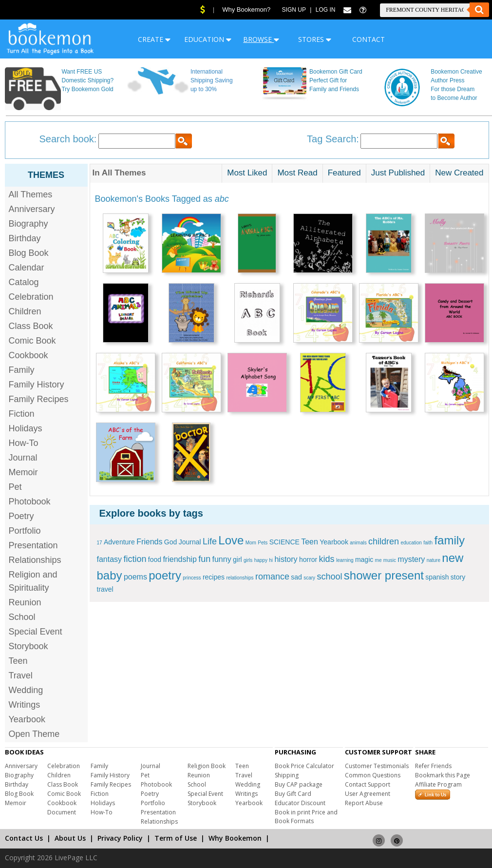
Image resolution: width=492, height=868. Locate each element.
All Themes (31, 194)
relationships (240, 578)
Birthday (25, 238)
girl (237, 559)
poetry (165, 575)
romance (272, 577)
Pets (263, 543)
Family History (37, 385)
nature (434, 560)
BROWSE (261, 39)
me (378, 560)
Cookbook (28, 355)
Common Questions (373, 775)
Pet (15, 487)
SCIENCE (284, 542)
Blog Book (29, 253)
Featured (344, 173)
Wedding (26, 690)
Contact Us (24, 838)
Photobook (30, 502)
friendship (180, 559)
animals (358, 543)
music (390, 560)
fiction (135, 559)
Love (231, 540)
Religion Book (207, 766)
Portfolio (25, 531)
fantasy (110, 559)
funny (222, 559)
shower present (384, 575)
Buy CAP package (299, 784)
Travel (21, 675)
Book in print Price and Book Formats (306, 817)
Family (22, 370)
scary (309, 578)
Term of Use (176, 838)
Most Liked (247, 173)
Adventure (119, 542)
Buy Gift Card (293, 794)
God (170, 542)
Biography (28, 224)
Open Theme (34, 734)
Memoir (23, 472)
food (155, 559)
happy (261, 560)
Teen (18, 661)
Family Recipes (39, 399)
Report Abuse (364, 803)
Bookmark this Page (443, 775)
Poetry (21, 516)
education (411, 543)
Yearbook (27, 719)
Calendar (27, 268)
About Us (70, 838)
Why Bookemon (235, 838)
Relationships (35, 560)
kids (327, 559)
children (384, 541)
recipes (214, 577)
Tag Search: (333, 139)
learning (345, 560)
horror (308, 559)
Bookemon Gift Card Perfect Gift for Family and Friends (336, 80)
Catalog (24, 282)
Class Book (31, 326)
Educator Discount (300, 803)
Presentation (33, 545)
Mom (251, 543)
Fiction (22, 414)
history (286, 559)
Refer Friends (433, 766)
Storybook (28, 646)
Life (210, 541)
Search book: (68, 139)
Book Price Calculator (304, 766)
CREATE (154, 39)
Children (25, 311)
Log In (326, 10)
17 (100, 543)
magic (364, 559)
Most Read (297, 173)
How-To (24, 443)
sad (296, 577)
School (22, 617)
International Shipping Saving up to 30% (212, 80)
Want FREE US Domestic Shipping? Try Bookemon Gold (87, 80)
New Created (459, 173)
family (449, 540)
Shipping (287, 775)
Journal (23, 458)
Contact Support (368, 784)
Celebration (31, 297)
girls (248, 560)
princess (192, 578)
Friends (149, 542)
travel (105, 589)
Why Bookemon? (246, 10)
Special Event (36, 632)
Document (62, 812)
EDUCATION (208, 39)
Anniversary (32, 209)
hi (271, 560)
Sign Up (294, 10)
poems (135, 577)
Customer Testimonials (377, 766)
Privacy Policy (120, 838)
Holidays (26, 428)
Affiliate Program (438, 784)
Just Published (398, 173)
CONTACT (369, 39)
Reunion (25, 602)
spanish (437, 577)
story (458, 577)
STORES (315, 39)
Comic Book (32, 341)
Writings (25, 705)
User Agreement (368, 794)
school (329, 577)
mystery (411, 559)
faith (428, 543)
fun (204, 559)
